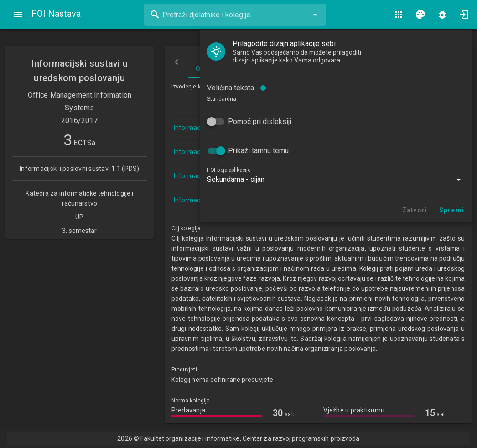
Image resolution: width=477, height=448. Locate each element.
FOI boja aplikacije (229, 170)
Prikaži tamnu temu (258, 151)
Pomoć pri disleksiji (260, 121)
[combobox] (235, 15)
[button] (336, 180)
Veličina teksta (231, 88)
